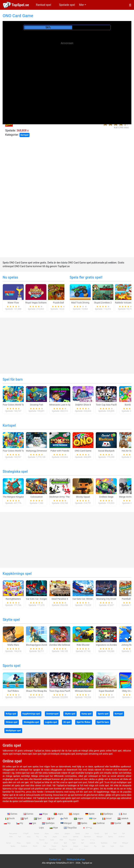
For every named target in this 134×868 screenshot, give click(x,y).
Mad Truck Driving (80, 303)
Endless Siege (106, 497)
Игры (44, 814)
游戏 (71, 849)
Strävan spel (12, 722)
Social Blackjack (106, 451)
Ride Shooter (83, 645)
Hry (20, 823)
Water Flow (13, 303)
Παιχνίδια (70, 828)
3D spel (67, 722)
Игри (54, 828)
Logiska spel (51, 722)
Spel (38, 818)
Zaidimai (99, 823)
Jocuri (107, 818)
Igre (33, 823)
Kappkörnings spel (17, 574)
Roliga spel (11, 714)
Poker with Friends (60, 451)
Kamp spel (86, 714)
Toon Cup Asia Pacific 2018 (110, 405)
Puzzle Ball (58, 303)
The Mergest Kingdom (14, 497)
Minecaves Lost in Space (62, 405)
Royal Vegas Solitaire (36, 303)
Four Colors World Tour (14, 405)
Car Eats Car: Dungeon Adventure (43, 599)
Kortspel (25, 135)
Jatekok (123, 818)
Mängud (66, 823)
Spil (51, 818)
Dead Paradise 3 (60, 599)
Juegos (74, 814)
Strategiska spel (15, 471)
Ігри (93, 818)
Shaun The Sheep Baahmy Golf (42, 691)
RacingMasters (13, 599)
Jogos (59, 814)
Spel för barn (13, 379)
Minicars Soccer (83, 691)
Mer (81, 5)
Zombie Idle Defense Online (63, 645)
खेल (63, 849)
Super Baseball (106, 691)
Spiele (90, 814)
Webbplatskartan (76, 859)
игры (29, 837)
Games (13, 814)
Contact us (55, 859)
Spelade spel (67, 5)
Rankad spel (44, 5)
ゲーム (87, 828)
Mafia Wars (13, 645)
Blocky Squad (83, 497)
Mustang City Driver (106, 599)
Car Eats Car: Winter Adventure (88, 599)
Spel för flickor (84, 722)
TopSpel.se (20, 5)
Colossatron (36, 497)
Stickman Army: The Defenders (65, 497)
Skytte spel (11, 620)
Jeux (123, 814)
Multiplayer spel (13, 731)
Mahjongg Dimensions (37, 451)
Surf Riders (13, 691)
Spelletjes (107, 814)
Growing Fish (37, 405)
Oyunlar (116, 823)
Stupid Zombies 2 (103, 303)
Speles (83, 823)
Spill (25, 818)
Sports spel (12, 666)
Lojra (112, 846)
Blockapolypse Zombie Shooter (42, 645)
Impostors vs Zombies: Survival (112, 645)
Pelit (64, 818)
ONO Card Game (83, 451)
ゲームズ (82, 849)
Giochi (10, 818)
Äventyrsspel (52, 714)
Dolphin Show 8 (83, 405)
